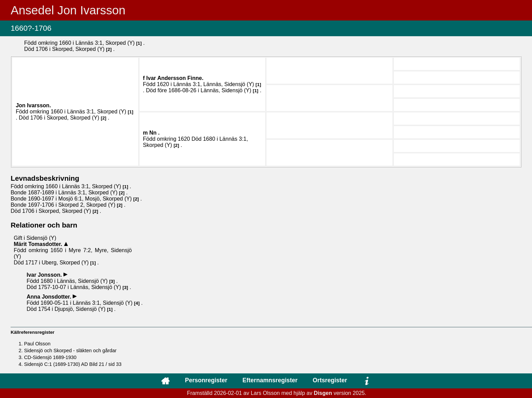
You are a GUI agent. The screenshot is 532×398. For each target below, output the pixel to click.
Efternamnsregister (270, 380)
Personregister (206, 380)
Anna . (50, 297)
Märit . (39, 244)
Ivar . (175, 78)
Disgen (323, 393)
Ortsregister (330, 380)
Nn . (155, 133)
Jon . (33, 105)
